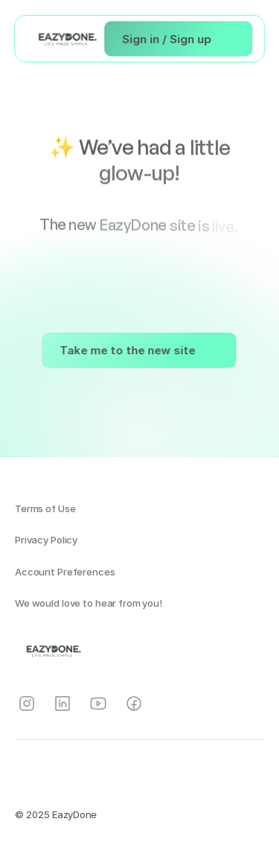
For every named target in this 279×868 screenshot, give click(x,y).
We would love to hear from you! (89, 603)
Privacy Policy (46, 540)
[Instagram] (27, 703)
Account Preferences (65, 572)
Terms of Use (45, 508)
